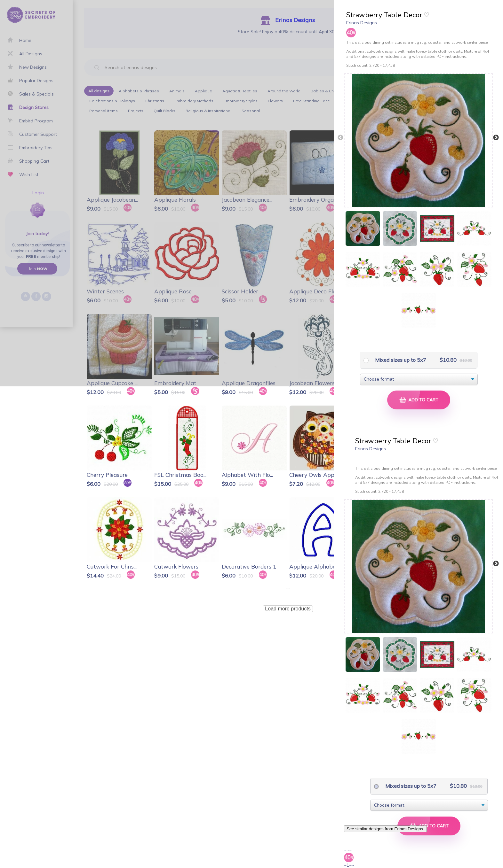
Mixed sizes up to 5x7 (400, 360)
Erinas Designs (362, 23)
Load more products (288, 609)
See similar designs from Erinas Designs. (385, 829)
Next (496, 138)
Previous (340, 138)
